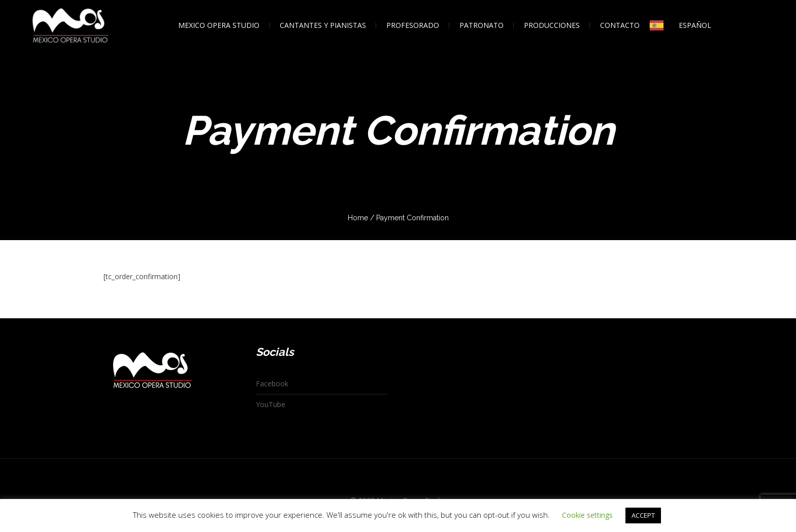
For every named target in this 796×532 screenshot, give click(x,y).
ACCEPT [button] (643, 515)
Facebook (272, 384)
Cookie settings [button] (587, 515)
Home (358, 218)
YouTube (271, 404)
